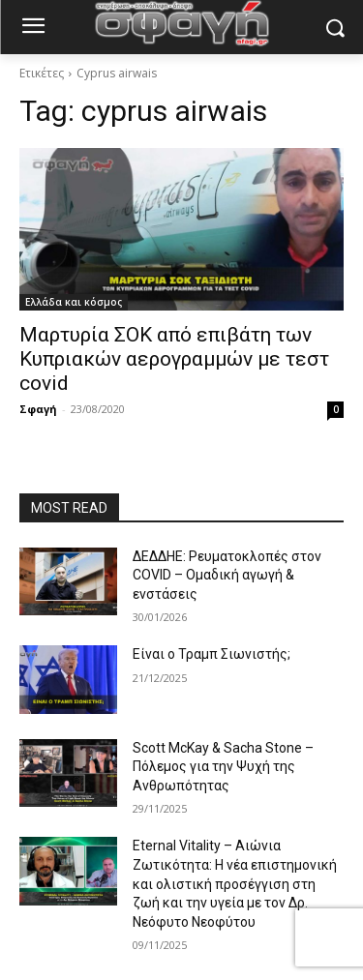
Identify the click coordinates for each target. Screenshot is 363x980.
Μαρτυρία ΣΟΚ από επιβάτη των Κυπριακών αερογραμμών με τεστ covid (174, 359)
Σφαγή (38, 409)
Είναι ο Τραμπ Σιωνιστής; (212, 654)
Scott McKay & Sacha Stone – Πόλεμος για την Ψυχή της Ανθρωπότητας (223, 767)
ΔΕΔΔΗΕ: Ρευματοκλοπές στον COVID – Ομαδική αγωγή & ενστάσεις (227, 575)
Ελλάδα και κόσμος (74, 302)
